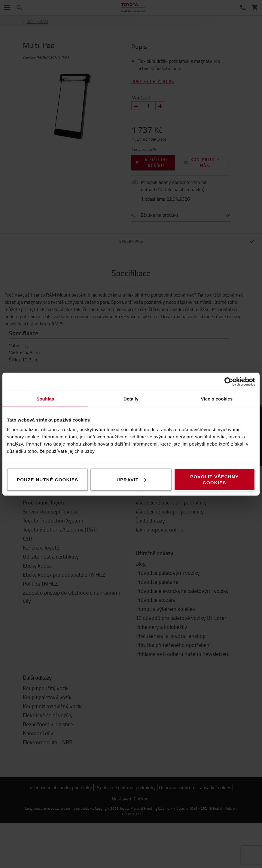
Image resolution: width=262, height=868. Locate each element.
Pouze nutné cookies (48, 479)
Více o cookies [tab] (217, 399)
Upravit (131, 479)
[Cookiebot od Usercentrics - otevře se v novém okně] (229, 382)
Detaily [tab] (131, 399)
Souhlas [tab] (45, 399)
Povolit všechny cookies (214, 479)
